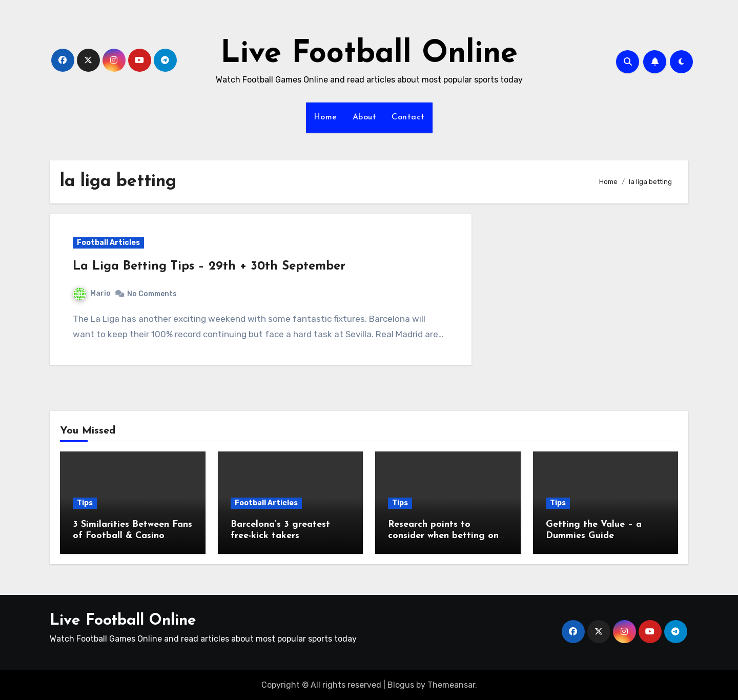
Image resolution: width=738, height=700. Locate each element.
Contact (408, 117)
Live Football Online (369, 54)
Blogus (401, 685)
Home (325, 117)
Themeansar (451, 685)
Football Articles (108, 243)
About (365, 117)
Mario (92, 293)
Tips (85, 503)
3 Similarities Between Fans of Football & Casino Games (132, 536)
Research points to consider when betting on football (443, 536)
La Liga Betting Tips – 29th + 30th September (209, 266)
